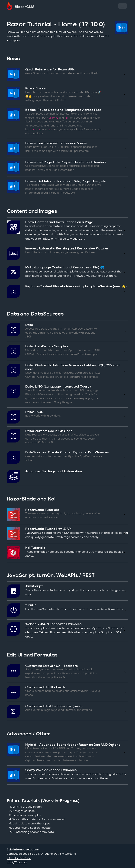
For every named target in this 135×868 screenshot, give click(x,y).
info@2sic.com (17, 862)
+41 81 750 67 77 (19, 858)
